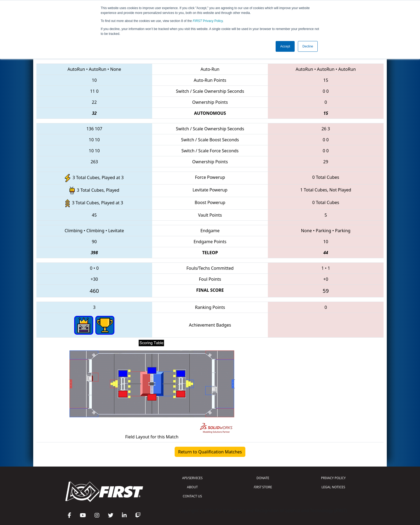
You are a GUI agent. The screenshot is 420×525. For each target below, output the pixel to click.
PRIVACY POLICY (333, 478)
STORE (263, 487)
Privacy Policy (208, 21)
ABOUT (192, 487)
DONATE (263, 478)
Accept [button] (285, 46)
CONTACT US (192, 496)
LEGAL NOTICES (333, 487)
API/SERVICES (192, 478)
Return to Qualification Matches (210, 452)
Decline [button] (308, 46)
